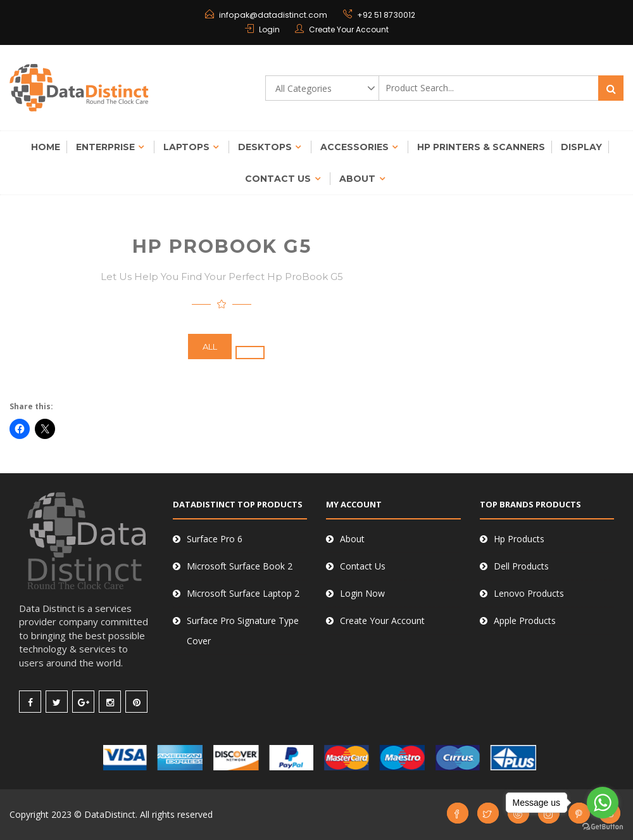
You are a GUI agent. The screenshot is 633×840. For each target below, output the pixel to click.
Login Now (362, 593)
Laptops (186, 147)
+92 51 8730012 (385, 15)
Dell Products (521, 566)
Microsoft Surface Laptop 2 (243, 593)
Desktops (265, 147)
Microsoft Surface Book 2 (240, 566)
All (210, 347)
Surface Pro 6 (215, 539)
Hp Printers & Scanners (481, 147)
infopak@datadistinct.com (274, 15)
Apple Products (525, 620)
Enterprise (105, 147)
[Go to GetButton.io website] (603, 827)
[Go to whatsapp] (603, 803)
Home (46, 147)
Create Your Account (349, 29)
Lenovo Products (529, 593)
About (357, 179)
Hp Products (519, 539)
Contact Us (278, 179)
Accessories (354, 147)
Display (581, 147)
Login (269, 29)
